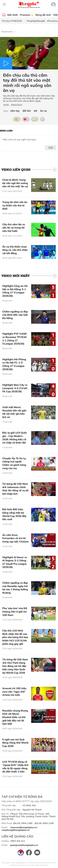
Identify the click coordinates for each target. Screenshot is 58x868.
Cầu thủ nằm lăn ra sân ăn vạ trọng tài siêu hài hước (14, 228)
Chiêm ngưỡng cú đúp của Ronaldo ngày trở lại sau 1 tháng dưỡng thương (15, 588)
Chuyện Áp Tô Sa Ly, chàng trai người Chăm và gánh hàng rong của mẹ (14, 463)
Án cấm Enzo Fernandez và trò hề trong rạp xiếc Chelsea (15, 538)
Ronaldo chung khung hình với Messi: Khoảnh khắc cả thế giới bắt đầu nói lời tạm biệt (15, 717)
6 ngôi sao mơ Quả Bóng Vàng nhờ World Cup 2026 (15, 743)
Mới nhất (13, 15)
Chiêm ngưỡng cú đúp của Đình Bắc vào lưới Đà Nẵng (15, 315)
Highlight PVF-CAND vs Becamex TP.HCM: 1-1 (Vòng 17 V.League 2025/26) (15, 339)
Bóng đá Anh (43, 15)
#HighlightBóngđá (36, 21)
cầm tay (15, 111)
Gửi (51, 148)
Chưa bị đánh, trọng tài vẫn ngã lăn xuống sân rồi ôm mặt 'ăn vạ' (15, 183)
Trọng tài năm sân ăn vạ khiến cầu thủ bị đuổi (15, 205)
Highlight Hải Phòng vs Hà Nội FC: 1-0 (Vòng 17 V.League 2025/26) (14, 364)
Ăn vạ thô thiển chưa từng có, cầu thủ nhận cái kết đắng (15, 250)
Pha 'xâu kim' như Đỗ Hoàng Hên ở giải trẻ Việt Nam (15, 612)
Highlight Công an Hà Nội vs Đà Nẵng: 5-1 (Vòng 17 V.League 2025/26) (15, 291)
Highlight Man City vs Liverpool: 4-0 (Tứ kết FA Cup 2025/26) (15, 388)
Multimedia (7, 32)
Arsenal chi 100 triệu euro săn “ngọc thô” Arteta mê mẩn (14, 692)
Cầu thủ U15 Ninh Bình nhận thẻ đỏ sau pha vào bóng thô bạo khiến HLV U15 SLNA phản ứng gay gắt (15, 637)
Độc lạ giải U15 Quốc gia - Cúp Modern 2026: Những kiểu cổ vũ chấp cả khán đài (15, 438)
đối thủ (27, 111)
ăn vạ (43, 111)
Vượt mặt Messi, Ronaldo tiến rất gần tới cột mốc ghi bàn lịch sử (14, 412)
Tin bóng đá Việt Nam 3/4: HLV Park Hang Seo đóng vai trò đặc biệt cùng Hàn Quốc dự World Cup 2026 (15, 666)
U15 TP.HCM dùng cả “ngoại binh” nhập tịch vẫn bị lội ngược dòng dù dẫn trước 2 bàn (15, 767)
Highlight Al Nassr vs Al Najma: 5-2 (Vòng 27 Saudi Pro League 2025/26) (15, 562)
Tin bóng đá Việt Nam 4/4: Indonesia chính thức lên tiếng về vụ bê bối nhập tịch (15, 489)
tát (35, 111)
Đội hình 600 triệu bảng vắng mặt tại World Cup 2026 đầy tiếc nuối (14, 514)
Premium (27, 15)
